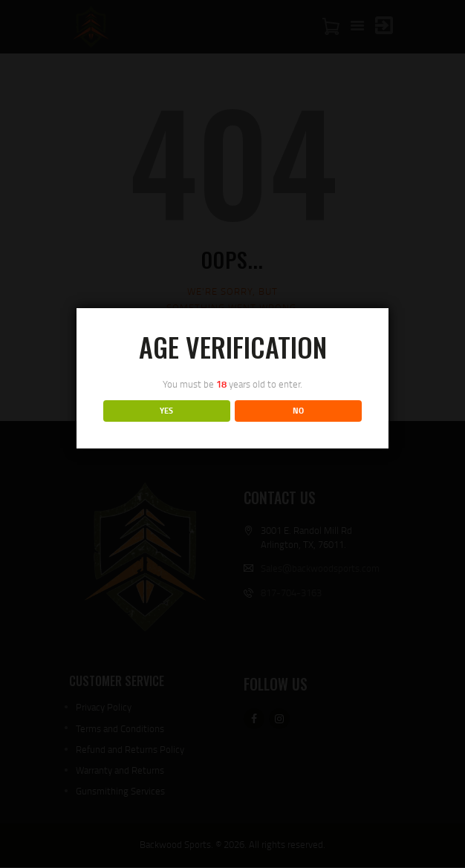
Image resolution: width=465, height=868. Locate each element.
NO (298, 411)
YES (166, 411)
